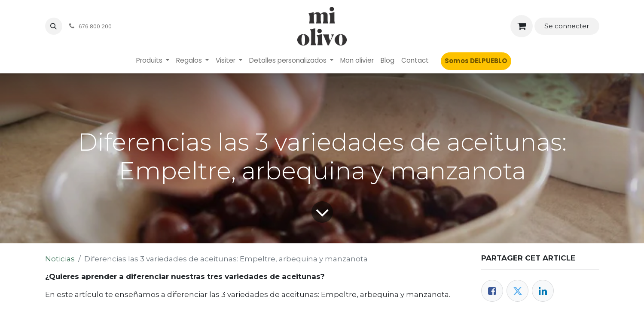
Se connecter (567, 26)
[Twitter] (517, 291)
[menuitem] (153, 61)
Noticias (60, 259)
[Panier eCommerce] (522, 26)
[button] (54, 26)
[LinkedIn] (543, 291)
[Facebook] (492, 291)
